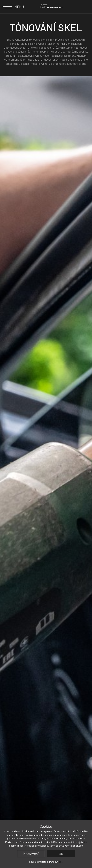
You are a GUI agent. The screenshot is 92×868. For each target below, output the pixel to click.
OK (61, 854)
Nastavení (31, 854)
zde (61, 862)
